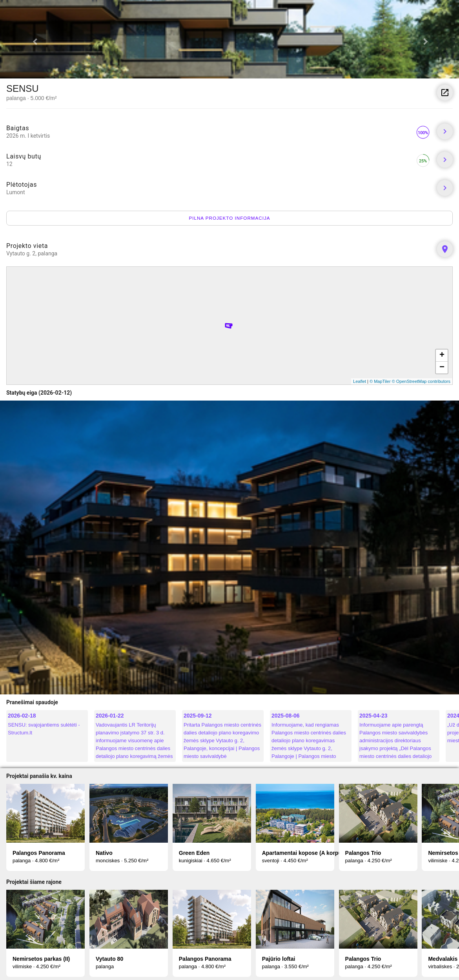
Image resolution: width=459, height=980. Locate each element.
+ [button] (442, 355)
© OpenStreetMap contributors (421, 381)
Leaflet (360, 381)
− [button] (442, 368)
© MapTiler (380, 381)
